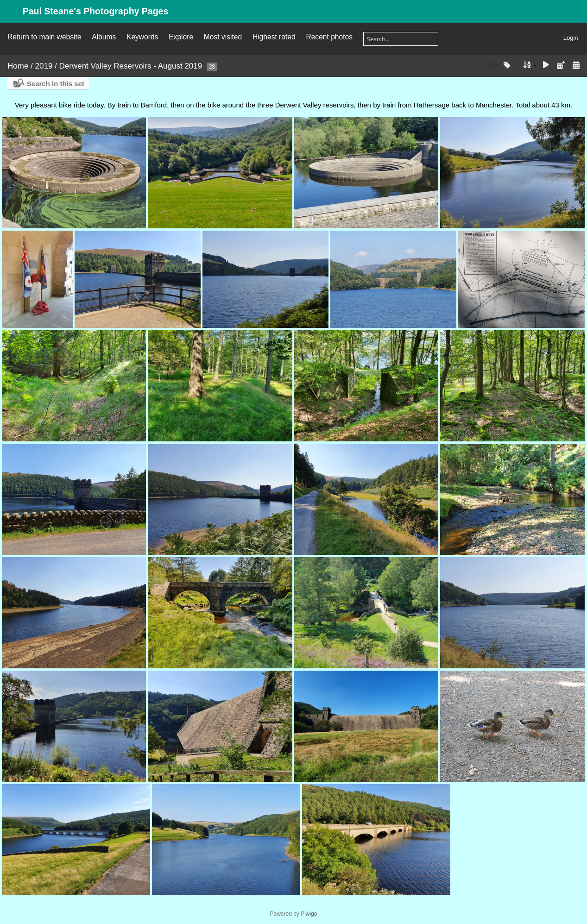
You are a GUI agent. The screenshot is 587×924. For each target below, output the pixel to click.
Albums (104, 37)
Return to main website (44, 37)
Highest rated (274, 37)
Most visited (223, 37)
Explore (181, 37)
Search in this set (56, 84)
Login (571, 38)
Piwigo (309, 914)
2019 (44, 66)
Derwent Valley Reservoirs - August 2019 (131, 66)
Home (18, 66)
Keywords (142, 37)
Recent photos (329, 37)
